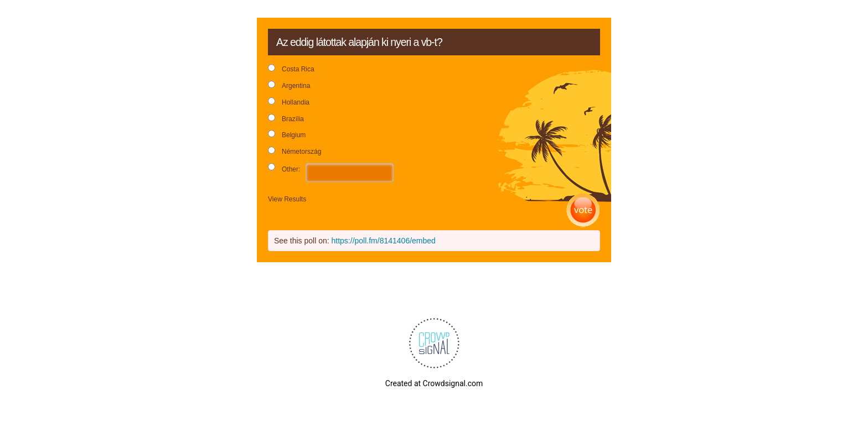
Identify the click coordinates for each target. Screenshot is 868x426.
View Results (287, 199)
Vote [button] (583, 211)
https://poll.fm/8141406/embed (384, 241)
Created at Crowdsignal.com (434, 383)
